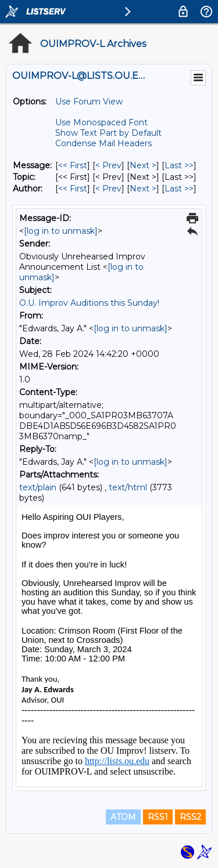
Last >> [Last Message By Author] (179, 189)
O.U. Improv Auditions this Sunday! (89, 303)
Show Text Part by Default (108, 133)
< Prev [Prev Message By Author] (108, 189)
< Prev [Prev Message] (108, 165)
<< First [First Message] (73, 165)
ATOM (123, 817)
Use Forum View (89, 102)
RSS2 (190, 817)
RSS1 (158, 817)
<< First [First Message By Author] (73, 189)
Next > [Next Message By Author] (143, 189)
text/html (128, 487)
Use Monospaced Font (101, 122)
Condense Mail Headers (103, 143)
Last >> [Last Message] (179, 165)
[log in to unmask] (61, 231)
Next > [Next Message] (143, 165)
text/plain (38, 487)
